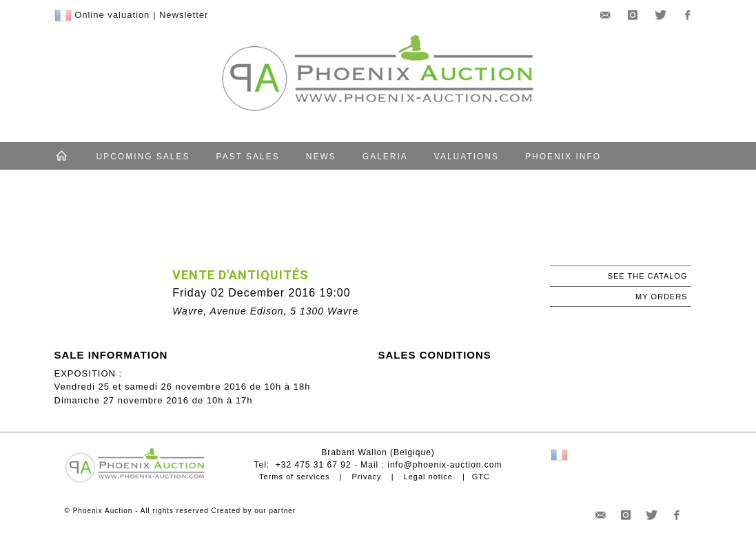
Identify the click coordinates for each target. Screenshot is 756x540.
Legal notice (428, 477)
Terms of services (295, 477)
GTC (481, 477)
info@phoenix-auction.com (445, 465)
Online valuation (112, 15)
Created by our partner (254, 511)
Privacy (367, 477)
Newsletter (184, 15)
